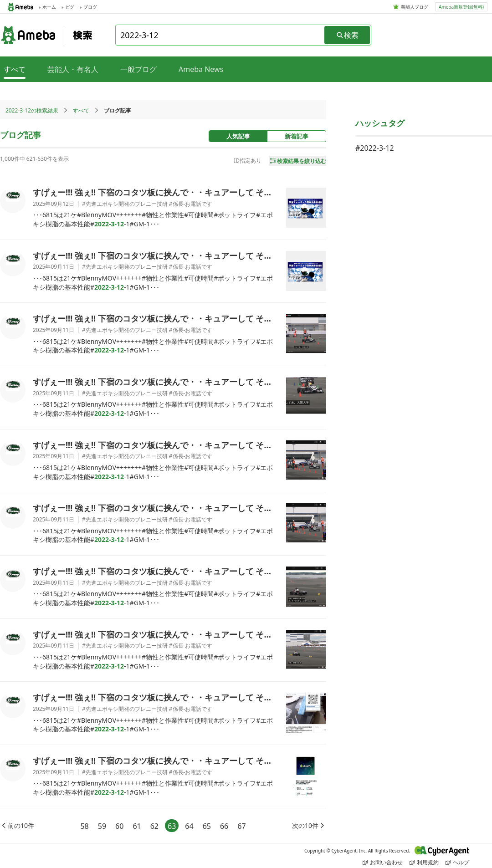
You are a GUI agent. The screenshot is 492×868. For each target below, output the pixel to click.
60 (119, 826)
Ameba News (201, 69)
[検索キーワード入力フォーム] (220, 35)
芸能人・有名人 (73, 69)
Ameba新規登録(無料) (461, 7)
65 (207, 826)
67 (241, 826)
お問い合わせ (383, 862)
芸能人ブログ (415, 7)
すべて (81, 110)
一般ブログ (138, 69)
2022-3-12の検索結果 (32, 110)
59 (102, 826)
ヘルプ (457, 862)
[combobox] (220, 35)
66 (224, 826)
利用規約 (424, 862)
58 (84, 826)
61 (137, 826)
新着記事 (297, 136)
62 (154, 826)
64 (189, 826)
